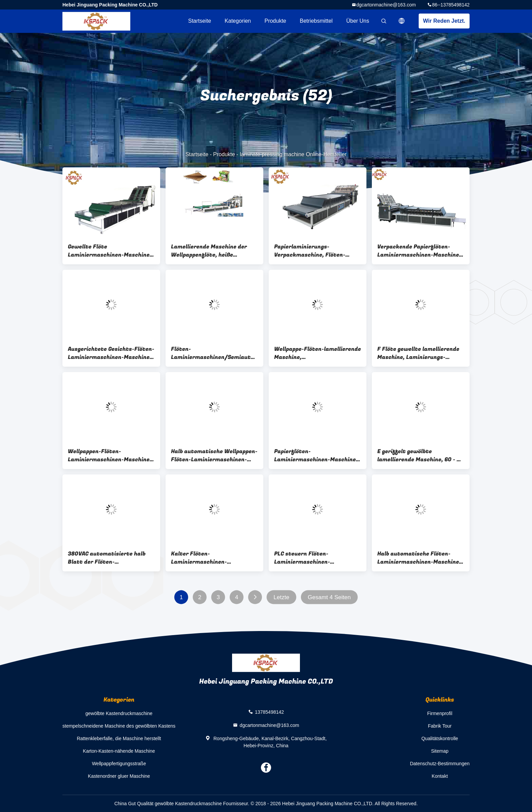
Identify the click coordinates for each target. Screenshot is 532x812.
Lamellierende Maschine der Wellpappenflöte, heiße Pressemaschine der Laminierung (209, 251)
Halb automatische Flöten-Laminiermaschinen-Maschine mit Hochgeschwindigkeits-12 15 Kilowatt (418, 558)
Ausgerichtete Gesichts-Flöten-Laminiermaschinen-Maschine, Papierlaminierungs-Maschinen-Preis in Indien (111, 353)
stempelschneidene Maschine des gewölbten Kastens (119, 726)
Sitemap (440, 751)
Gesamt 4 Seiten (329, 597)
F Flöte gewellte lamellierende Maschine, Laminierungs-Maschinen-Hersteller (418, 353)
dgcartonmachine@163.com (386, 5)
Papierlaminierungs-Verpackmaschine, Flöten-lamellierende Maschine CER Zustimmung (312, 251)
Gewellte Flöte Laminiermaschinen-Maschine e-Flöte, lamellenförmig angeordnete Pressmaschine (109, 251)
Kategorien (238, 21)
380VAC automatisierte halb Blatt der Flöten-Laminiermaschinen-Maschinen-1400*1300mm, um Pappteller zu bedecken (109, 558)
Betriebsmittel (316, 21)
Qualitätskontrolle (440, 738)
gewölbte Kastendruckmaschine (119, 713)
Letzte (281, 597)
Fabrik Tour (440, 726)
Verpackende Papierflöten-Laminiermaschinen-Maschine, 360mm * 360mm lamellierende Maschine (420, 251)
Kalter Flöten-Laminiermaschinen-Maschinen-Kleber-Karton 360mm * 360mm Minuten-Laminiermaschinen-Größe (207, 558)
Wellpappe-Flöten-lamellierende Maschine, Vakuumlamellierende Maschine (318, 353)
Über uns (358, 21)
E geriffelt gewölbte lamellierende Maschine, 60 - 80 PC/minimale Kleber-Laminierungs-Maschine (421, 455)
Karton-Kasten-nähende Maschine (119, 751)
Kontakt (440, 776)
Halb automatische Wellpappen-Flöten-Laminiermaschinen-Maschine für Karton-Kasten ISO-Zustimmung (214, 455)
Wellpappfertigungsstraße (119, 764)
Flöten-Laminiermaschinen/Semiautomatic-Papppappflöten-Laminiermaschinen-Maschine (214, 353)
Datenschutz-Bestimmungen (440, 764)
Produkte (275, 21)
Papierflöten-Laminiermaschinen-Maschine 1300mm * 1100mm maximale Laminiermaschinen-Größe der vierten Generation (315, 455)
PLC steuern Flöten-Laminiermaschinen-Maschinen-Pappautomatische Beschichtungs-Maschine (316, 558)
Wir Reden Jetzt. (444, 21)
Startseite (199, 21)
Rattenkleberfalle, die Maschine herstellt (119, 738)
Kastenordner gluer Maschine (119, 776)
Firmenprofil (440, 713)
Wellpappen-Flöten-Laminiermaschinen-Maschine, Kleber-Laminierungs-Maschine (110, 455)
